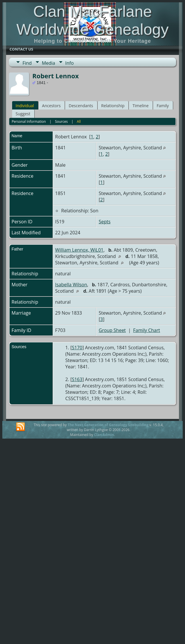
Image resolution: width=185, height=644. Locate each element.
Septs (105, 222)
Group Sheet (112, 330)
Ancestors (51, 106)
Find (27, 63)
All (79, 121)
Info (69, 63)
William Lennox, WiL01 (79, 250)
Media (48, 63)
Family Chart (146, 330)
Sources (61, 121)
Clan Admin (104, 435)
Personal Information (29, 121)
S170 (77, 348)
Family (163, 106)
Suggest (23, 114)
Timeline (141, 106)
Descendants (81, 106)
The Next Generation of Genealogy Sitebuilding (108, 425)
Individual (25, 106)
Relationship (113, 106)
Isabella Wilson (71, 285)
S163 (77, 379)
